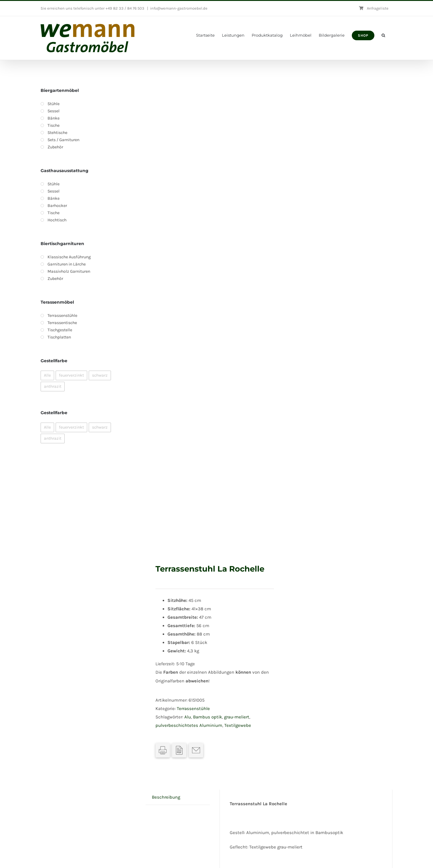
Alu (188, 717)
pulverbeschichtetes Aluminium (189, 725)
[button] (383, 35)
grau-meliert (237, 717)
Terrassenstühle (193, 709)
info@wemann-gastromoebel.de (179, 8)
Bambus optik (207, 717)
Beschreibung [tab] (166, 797)
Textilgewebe (238, 725)
